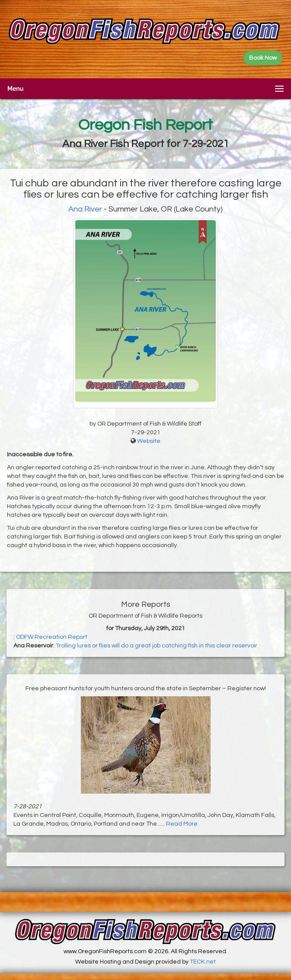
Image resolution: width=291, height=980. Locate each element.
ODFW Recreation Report (52, 637)
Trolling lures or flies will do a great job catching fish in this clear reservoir (157, 646)
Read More (182, 824)
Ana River (85, 209)
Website (149, 441)
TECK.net (203, 962)
